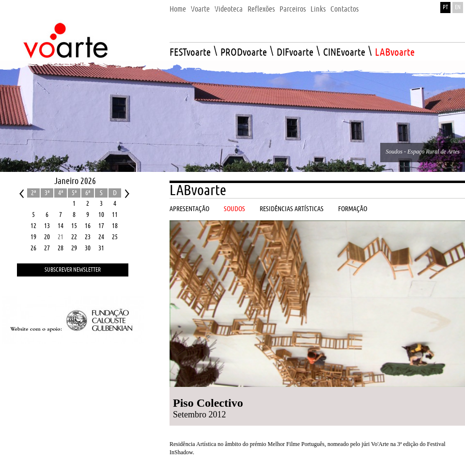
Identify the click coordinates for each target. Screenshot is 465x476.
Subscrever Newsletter (73, 270)
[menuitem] (178, 7)
